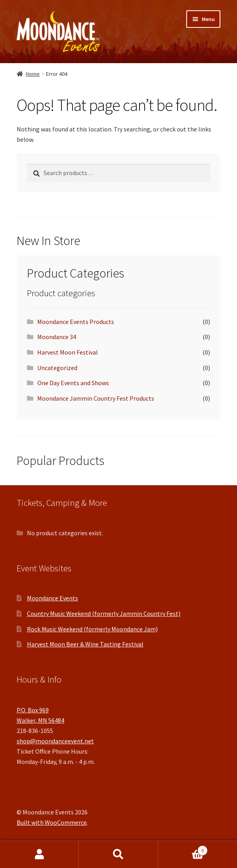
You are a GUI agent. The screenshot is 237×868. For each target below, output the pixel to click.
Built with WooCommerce (52, 822)
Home (33, 74)
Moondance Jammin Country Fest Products (96, 398)
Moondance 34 (57, 337)
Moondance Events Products (76, 322)
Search (118, 854)
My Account (39, 854)
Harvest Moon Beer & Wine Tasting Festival (85, 644)
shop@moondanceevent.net (55, 741)
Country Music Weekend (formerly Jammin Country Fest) (104, 613)
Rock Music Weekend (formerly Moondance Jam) (92, 629)
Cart (183, 849)
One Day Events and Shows (73, 383)
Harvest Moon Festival (68, 352)
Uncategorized (57, 368)
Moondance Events (53, 598)
